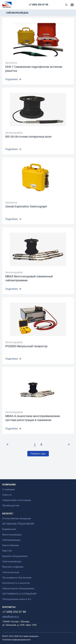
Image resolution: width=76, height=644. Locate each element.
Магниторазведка (12, 535)
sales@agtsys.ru (11, 617)
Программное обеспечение (17, 578)
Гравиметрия (9, 529)
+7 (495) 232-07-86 (38, 5)
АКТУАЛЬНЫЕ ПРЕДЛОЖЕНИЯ (18, 524)
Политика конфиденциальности (16, 640)
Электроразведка (12, 562)
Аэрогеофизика (11, 546)
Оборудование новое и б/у (17, 599)
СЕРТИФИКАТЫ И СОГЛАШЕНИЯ (19, 594)
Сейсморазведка (17, 13)
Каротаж (7, 551)
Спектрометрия (11, 573)
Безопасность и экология (16, 583)
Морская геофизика (13, 567)
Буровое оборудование (15, 556)
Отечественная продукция (17, 519)
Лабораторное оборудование (18, 589)
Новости (7, 495)
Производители (11, 506)
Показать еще (38, 454)
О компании (9, 490)
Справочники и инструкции (17, 500)
